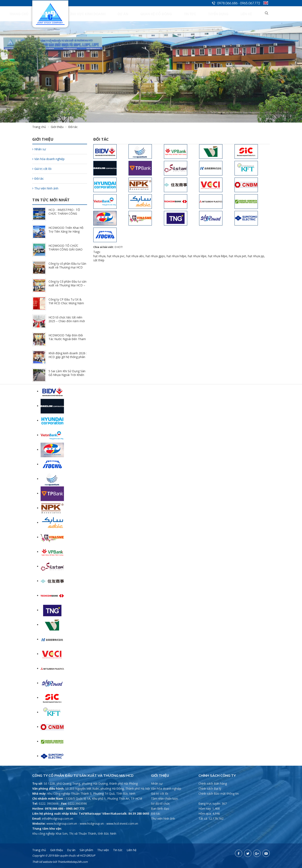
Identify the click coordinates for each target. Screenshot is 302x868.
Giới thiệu (112, 14)
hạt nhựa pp (256, 256)
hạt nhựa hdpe (176, 256)
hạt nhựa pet (238, 256)
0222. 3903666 (49, 803)
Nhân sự (39, 149)
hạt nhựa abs (135, 256)
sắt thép (99, 260)
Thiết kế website (42, 862)
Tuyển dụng (234, 14)
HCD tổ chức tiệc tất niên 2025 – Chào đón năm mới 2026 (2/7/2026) (67, 321)
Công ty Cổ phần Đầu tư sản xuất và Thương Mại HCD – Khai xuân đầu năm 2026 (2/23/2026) (67, 287)
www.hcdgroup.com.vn (62, 824)
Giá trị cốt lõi (42, 169)
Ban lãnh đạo (160, 809)
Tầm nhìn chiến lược (165, 798)
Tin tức (215, 14)
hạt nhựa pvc (116, 256)
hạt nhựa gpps (155, 256)
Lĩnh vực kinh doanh (141, 14)
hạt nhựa (99, 256)
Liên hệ (253, 14)
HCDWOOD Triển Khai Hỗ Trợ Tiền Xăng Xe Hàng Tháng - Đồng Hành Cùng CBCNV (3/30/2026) (66, 233)
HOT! (120, 247)
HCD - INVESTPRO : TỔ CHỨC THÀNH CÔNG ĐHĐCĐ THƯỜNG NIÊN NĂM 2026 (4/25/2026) (64, 215)
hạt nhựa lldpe (218, 256)
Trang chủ (91, 14)
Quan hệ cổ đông (190, 14)
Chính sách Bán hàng (213, 783)
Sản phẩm (86, 850)
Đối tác (38, 178)
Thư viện (103, 850)
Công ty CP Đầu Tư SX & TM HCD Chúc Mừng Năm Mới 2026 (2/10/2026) (66, 303)
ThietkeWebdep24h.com (73, 862)
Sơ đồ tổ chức (160, 803)
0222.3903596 (77, 803)
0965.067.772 (250, 3)
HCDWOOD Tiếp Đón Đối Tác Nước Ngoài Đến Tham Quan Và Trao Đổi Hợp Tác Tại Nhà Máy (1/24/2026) (67, 341)
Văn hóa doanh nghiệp (48, 159)
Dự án (167, 14)
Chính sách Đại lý (210, 788)
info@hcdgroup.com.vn (58, 819)
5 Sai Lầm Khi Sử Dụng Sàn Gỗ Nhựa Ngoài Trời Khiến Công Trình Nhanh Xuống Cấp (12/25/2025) (67, 377)
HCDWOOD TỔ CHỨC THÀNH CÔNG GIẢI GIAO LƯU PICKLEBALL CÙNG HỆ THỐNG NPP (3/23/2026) (67, 251)
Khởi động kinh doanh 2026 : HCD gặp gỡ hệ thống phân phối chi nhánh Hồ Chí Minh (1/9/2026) (68, 359)
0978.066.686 (227, 3)
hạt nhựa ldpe (197, 256)
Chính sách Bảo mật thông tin (219, 793)
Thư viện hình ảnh (45, 188)
